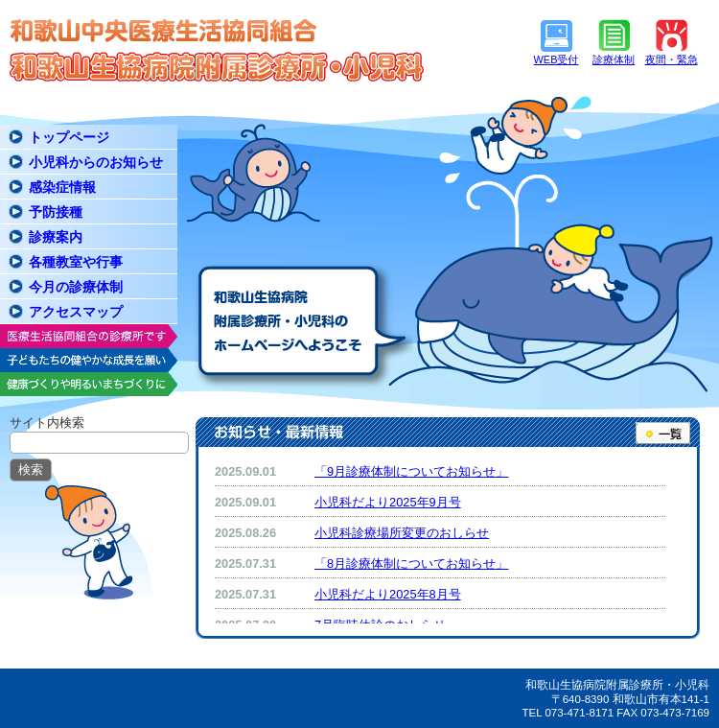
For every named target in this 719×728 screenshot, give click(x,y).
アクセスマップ (76, 312)
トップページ (69, 137)
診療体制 (614, 59)
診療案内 (56, 237)
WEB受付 (557, 59)
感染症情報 (62, 187)
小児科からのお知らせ (96, 162)
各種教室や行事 (76, 262)
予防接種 (56, 212)
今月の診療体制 (76, 287)
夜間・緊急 (672, 59)
